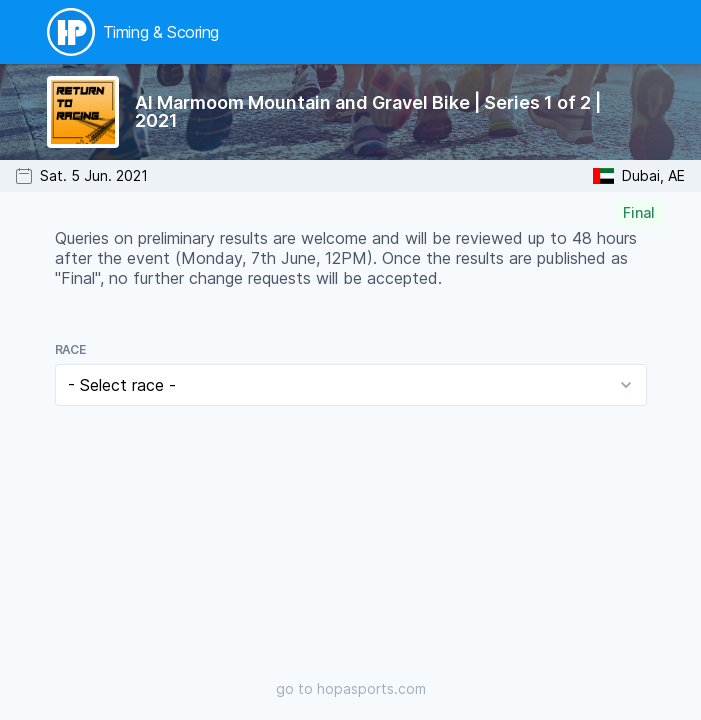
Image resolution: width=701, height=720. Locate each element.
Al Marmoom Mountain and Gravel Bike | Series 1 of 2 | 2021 (368, 111)
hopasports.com (371, 688)
